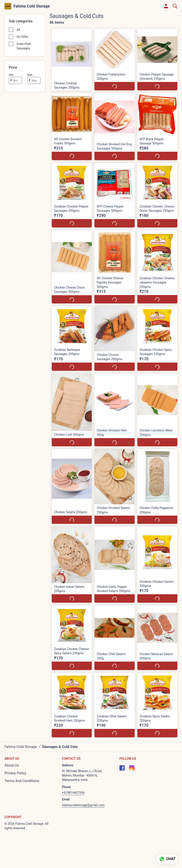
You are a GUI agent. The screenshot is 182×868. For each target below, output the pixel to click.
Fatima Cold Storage (32, 6)
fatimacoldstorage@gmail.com (83, 805)
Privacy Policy (15, 773)
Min (11, 75)
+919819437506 (73, 793)
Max (30, 75)
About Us (12, 765)
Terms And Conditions (22, 781)
